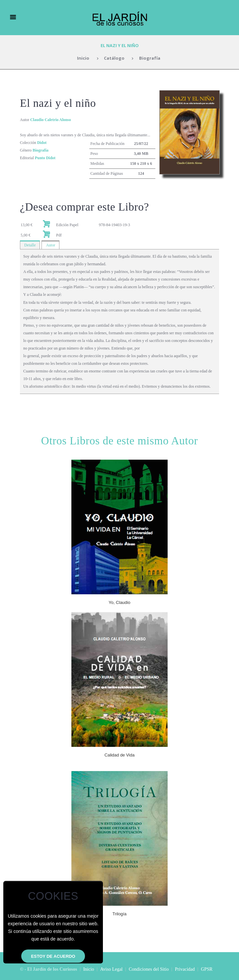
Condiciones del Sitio (149, 969)
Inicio (83, 58)
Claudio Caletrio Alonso (51, 120)
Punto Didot (45, 158)
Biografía (150, 58)
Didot (42, 143)
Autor (51, 245)
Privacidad (185, 969)
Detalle (30, 245)
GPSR (207, 969)
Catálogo (114, 58)
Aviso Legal (112, 969)
